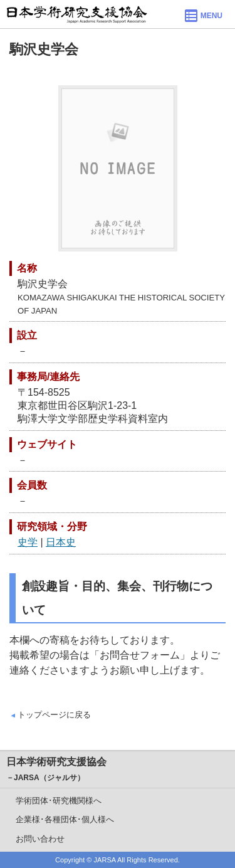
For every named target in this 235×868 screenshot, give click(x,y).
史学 (28, 542)
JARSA (105, 860)
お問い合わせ (40, 839)
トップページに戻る (54, 715)
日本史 (61, 542)
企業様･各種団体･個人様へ (65, 819)
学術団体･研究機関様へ (59, 801)
